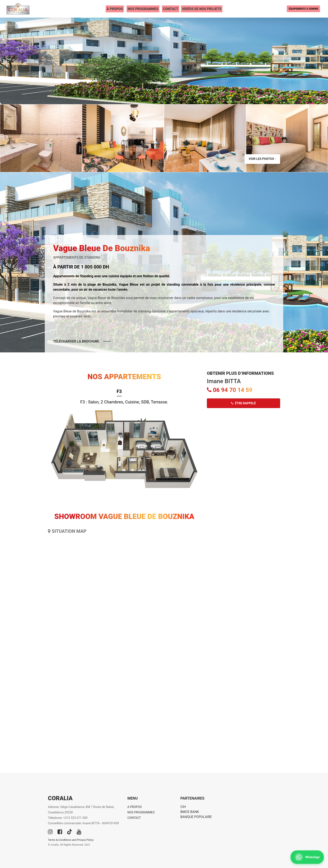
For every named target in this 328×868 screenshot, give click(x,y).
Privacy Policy (85, 840)
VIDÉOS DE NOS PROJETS (202, 9)
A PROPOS (135, 807)
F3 (119, 391)
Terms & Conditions (60, 840)
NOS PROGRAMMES (143, 9)
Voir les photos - (262, 159)
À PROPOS (115, 9)
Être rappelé (243, 403)
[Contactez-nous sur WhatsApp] (307, 857)
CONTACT (170, 9)
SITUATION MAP (67, 531)
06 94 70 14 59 (230, 390)
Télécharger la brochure (76, 341)
